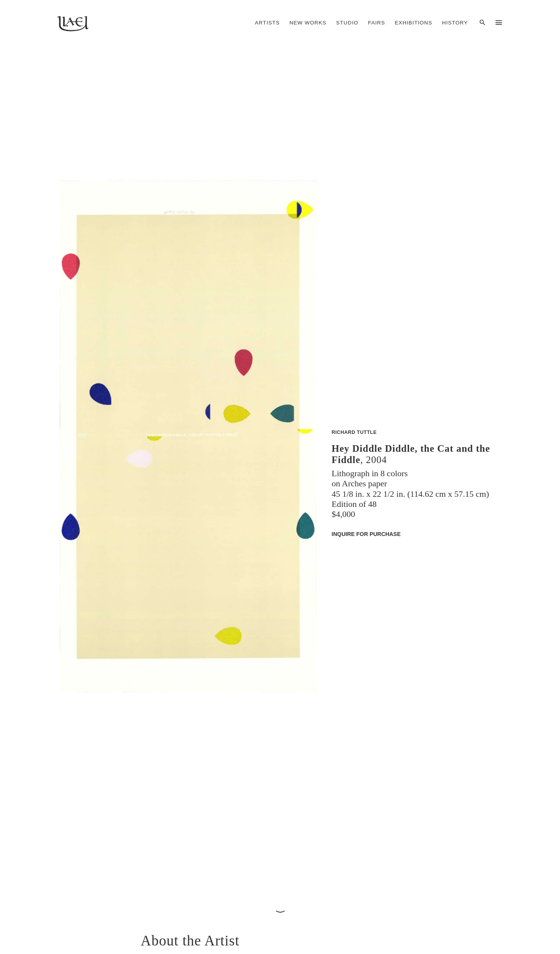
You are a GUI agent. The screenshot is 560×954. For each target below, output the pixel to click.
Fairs (376, 23)
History (455, 23)
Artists (267, 23)
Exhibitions (413, 23)
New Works (308, 23)
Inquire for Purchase (366, 534)
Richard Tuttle (354, 432)
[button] (189, 482)
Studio (347, 23)
